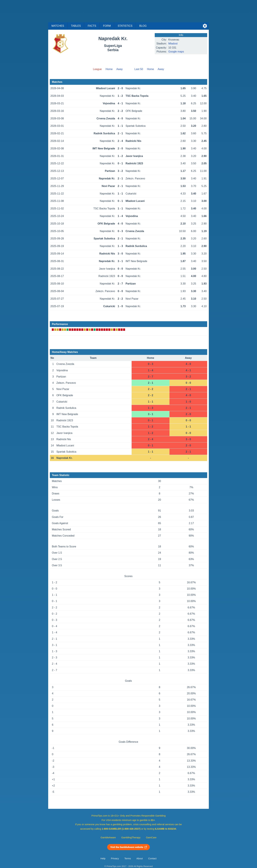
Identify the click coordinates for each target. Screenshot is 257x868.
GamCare (151, 837)
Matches (58, 26)
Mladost (173, 44)
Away (120, 69)
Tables (76, 26)
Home (109, 69)
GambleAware (108, 837)
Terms (128, 858)
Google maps (176, 52)
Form (107, 26)
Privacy (115, 858)
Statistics (125, 26)
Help (103, 858)
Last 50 (139, 69)
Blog (143, 26)
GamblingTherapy (131, 837)
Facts (92, 26)
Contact (152, 858)
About (139, 858)
